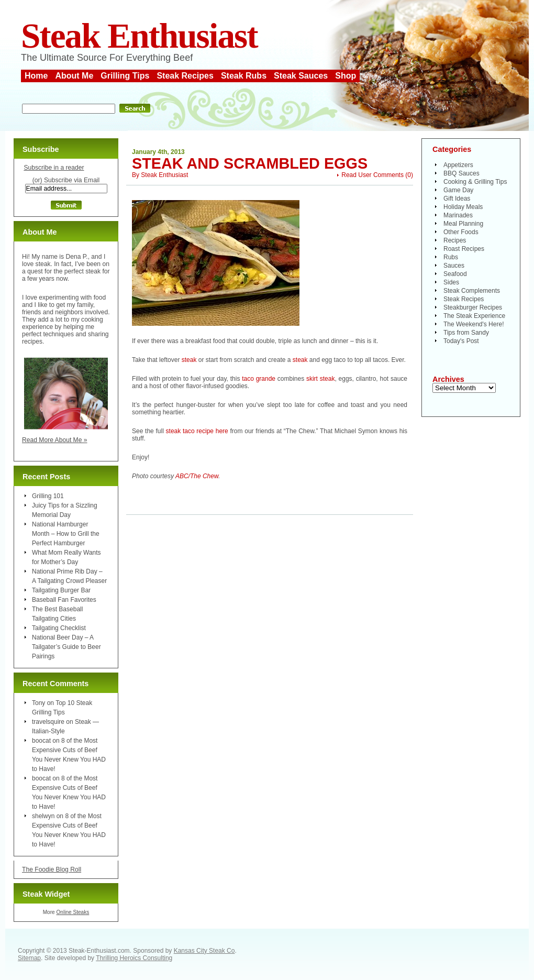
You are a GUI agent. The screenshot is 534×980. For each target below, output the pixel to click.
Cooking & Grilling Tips (475, 182)
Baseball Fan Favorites (64, 600)
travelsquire (48, 722)
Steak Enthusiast (139, 36)
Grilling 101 (48, 496)
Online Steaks (73, 912)
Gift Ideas (457, 199)
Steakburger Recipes (473, 307)
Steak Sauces (301, 76)
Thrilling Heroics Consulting (134, 958)
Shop (346, 76)
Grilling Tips (125, 76)
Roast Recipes (464, 249)
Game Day (458, 190)
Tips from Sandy (466, 333)
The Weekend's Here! (474, 324)
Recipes (455, 240)
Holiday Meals (463, 207)
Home (36, 76)
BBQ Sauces (461, 173)
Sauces (454, 266)
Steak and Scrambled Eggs (250, 163)
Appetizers (458, 165)
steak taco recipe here (197, 431)
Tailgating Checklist (59, 628)
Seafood (455, 274)
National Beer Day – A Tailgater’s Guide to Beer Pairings (66, 647)
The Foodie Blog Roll (52, 869)
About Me (74, 76)
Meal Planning (463, 224)
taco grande (258, 379)
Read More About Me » (55, 440)
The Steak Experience (474, 316)
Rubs (451, 257)
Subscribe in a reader (54, 168)
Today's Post (461, 341)
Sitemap (29, 958)
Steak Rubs (244, 76)
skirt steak (320, 379)
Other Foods (461, 232)
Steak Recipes (185, 76)
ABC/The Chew (197, 476)
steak (189, 360)
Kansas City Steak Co (204, 951)
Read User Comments (372, 175)
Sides (451, 282)
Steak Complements (472, 291)
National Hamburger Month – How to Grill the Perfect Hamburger (66, 534)
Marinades (458, 215)
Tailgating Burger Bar (61, 590)
